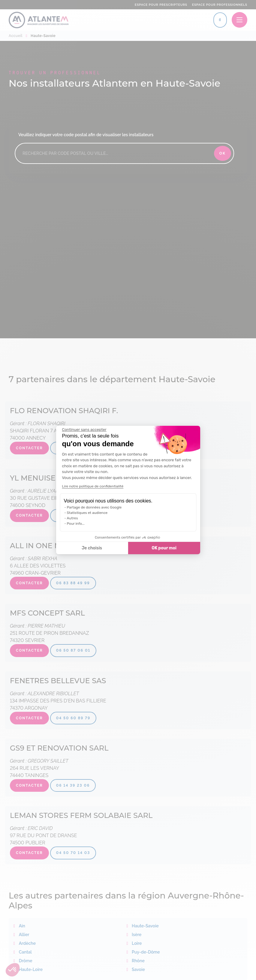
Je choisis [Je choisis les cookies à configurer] (92, 548)
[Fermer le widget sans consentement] (84, 430)
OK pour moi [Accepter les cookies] (164, 548)
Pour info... (76, 524)
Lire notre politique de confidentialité (93, 486)
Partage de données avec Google (94, 507)
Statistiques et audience (87, 513)
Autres (72, 518)
